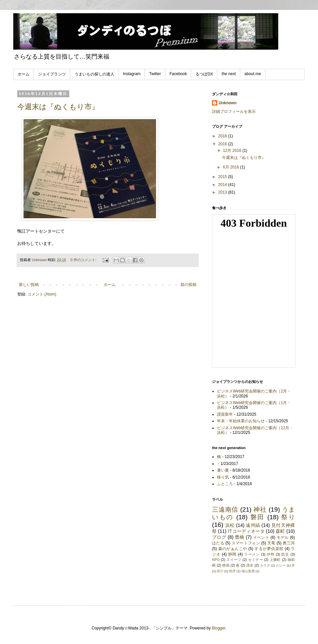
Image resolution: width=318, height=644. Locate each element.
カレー (281, 565)
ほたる (218, 543)
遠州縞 (253, 525)
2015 (223, 177)
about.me (253, 74)
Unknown (228, 103)
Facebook (178, 74)
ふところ (225, 484)
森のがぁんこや (233, 549)
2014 (223, 185)
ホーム (24, 74)
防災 (285, 554)
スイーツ (234, 560)
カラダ (265, 565)
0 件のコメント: (84, 260)
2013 (223, 192)
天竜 (271, 543)
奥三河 (289, 543)
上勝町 (275, 560)
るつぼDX (204, 74)
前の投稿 (188, 285)
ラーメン (252, 554)
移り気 (223, 477)
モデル (283, 537)
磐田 (258, 517)
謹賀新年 (225, 414)
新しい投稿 (29, 285)
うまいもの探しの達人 (94, 74)
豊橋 (240, 537)
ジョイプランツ (52, 74)
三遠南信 (225, 509)
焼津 (232, 571)
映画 (226, 565)
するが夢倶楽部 (269, 549)
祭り (288, 517)
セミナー (256, 560)
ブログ (219, 537)
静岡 (233, 554)
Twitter (155, 74)
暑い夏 (223, 470)
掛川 (220, 571)
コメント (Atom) (42, 294)
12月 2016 (233, 151)
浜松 (230, 525)
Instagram (132, 74)
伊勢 (271, 554)
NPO (216, 560)
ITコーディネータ (246, 531)
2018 (223, 136)
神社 (260, 509)
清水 (250, 565)
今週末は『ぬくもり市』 (58, 107)
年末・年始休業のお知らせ (241, 421)
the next (229, 74)
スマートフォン (246, 543)
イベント (261, 537)
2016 (223, 144)
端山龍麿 (248, 571)
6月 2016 (232, 167)
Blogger (219, 628)
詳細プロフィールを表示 (234, 112)
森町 (280, 531)
